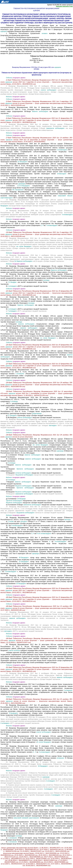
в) (7, 311)
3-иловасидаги (67, 215)
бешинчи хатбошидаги (24, 486)
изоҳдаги (24, 521)
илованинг (61, 758)
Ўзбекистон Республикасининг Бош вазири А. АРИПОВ (51, 56)
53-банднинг (10, 469)
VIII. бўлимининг (18, 190)
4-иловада (11, 480)
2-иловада (14, 401)
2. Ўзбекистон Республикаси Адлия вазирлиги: (23, 37)
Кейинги (9, 97)
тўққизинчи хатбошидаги (24, 475)
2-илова (9, 190)
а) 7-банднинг (12, 305)
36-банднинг (11, 486)
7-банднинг (11, 465)
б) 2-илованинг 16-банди (16, 459)
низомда (46, 280)
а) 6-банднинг (12, 324)
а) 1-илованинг (12, 558)
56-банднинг (11, 488)
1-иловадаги (12, 286)
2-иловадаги (5, 723)
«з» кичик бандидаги (48, 338)
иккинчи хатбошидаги (41, 111)
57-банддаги (12, 415)
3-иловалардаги (17, 526)
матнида (67, 520)
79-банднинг (11, 494)
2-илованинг (68, 690)
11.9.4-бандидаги (25, 186)
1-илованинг (12, 186)
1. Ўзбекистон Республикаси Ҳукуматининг (24, 33)
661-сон (37, 62)
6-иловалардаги (61, 541)
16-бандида (21, 499)
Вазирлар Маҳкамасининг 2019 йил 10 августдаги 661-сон (33, 67)
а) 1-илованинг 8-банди (15, 455)
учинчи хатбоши (14, 650)
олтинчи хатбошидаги (23, 473)
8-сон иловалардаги (44, 534)
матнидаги (53, 425)
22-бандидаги (23, 162)
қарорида (22, 184)
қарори (36, 11)
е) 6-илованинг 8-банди (15, 505)
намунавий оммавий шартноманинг (27, 818)
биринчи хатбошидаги (59, 270)
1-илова (11, 521)
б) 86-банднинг (12, 418)
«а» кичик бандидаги (24, 246)
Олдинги (9, 78)
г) (7, 480)
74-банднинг (11, 475)
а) (7, 282)
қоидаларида (37, 413)
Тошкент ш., (36, 59)
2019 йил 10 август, (36, 60)
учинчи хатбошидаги (49, 90)
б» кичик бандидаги (44, 742)
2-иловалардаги (11, 572)
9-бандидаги (14, 713)
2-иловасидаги (62, 150)
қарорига (4, 31)
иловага (45, 33)
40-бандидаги (24, 558)
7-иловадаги (12, 311)
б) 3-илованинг (12, 561)
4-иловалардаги (45, 752)
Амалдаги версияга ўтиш (64, 6)
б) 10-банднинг (13, 328)
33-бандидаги (21, 584)
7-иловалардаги (52, 225)
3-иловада (11, 463)
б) (7, 286)
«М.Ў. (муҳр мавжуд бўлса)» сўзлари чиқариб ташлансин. (27, 408)
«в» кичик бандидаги (41, 445)
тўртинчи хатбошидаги (25, 469)
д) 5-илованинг (12, 499)
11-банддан (13, 282)
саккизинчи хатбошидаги (55, 128)
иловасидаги (62, 174)
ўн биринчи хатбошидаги (24, 261)
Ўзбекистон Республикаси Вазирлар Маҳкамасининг (36, 9)
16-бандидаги (43, 766)
